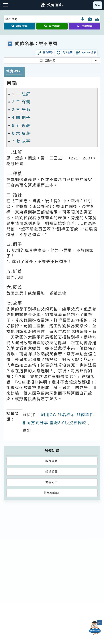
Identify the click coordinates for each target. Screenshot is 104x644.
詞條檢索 (19, 26)
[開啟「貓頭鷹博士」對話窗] (95, 628)
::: (1, 11)
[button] (83, 19)
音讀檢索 (85, 26)
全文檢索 (52, 26)
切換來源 (47, 61)
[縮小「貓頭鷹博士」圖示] (99, 623)
